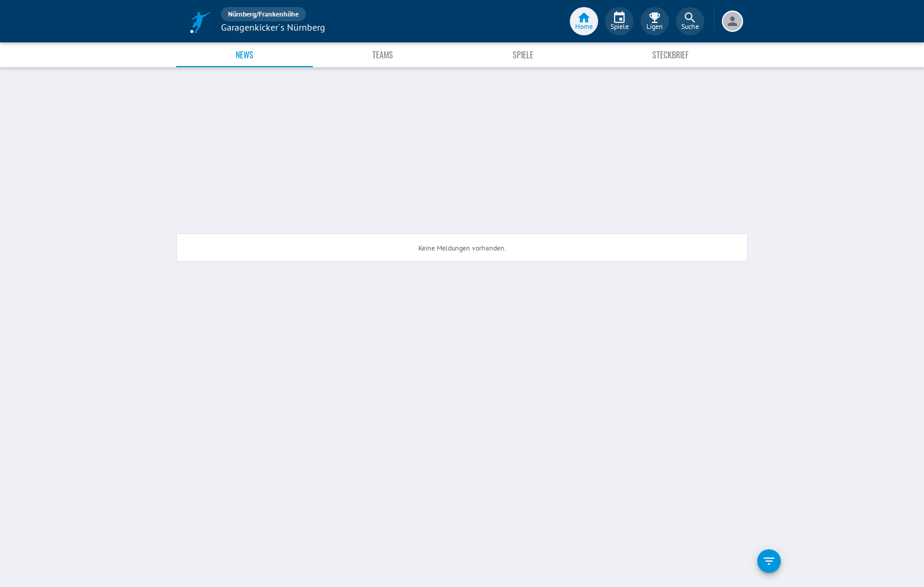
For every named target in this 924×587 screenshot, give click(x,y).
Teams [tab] (383, 55)
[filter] (769, 561)
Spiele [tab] (523, 55)
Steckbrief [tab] (670, 55)
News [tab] (245, 55)
